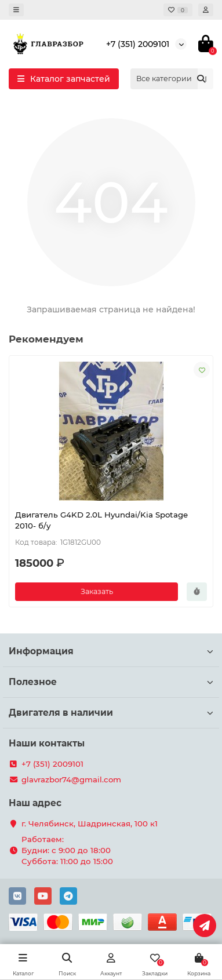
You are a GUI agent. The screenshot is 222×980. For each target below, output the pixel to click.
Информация (111, 651)
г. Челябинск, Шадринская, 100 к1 (90, 824)
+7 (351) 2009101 (138, 44)
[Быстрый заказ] (197, 592)
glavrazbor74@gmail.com (71, 779)
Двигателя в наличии (111, 713)
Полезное (111, 682)
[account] (206, 10)
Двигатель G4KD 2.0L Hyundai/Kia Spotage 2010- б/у (101, 520)
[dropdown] (16, 10)
